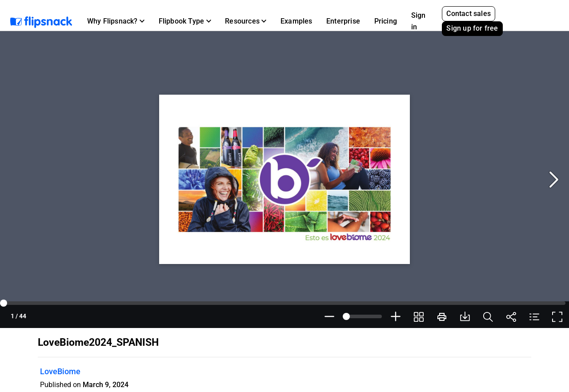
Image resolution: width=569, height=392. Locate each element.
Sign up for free (472, 28)
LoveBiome (60, 371)
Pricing (386, 21)
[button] (116, 21)
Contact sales (469, 14)
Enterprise (343, 21)
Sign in (419, 21)
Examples (297, 21)
